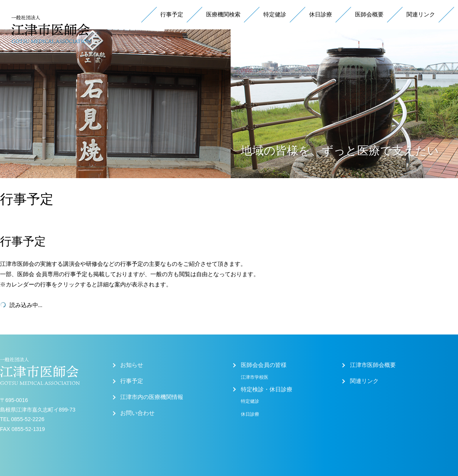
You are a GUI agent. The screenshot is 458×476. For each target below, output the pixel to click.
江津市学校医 (255, 377)
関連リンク (421, 14)
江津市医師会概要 (373, 365)
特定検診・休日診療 (267, 389)
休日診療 (321, 14)
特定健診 (275, 14)
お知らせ (132, 365)
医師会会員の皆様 (264, 365)
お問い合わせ (137, 413)
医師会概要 (369, 14)
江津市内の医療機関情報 (152, 397)
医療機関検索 (223, 14)
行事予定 (172, 14)
